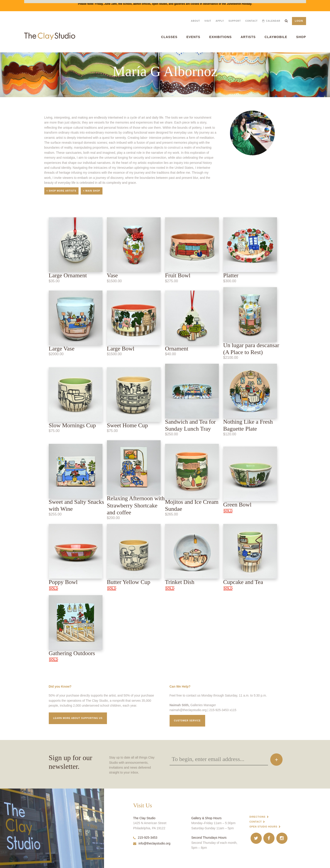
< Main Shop (92, 191)
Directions (258, 817)
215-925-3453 (145, 838)
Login (299, 21)
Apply (220, 21)
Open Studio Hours (263, 827)
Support (235, 21)
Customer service (187, 721)
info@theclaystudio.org (152, 843)
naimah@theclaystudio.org (188, 710)
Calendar (273, 21)
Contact (252, 21)
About (195, 21)
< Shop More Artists (62, 191)
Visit (208, 21)
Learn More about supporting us (78, 718)
